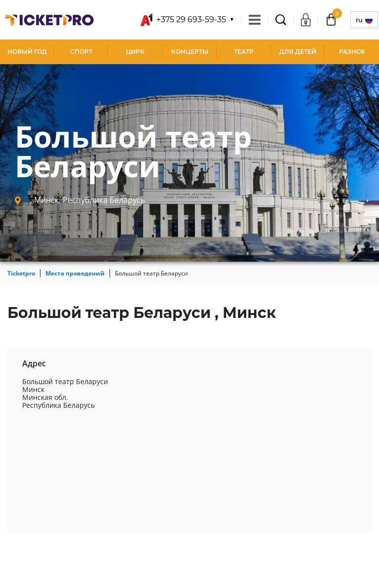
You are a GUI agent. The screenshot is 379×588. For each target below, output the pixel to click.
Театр (244, 52)
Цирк (135, 52)
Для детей (298, 52)
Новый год (27, 52)
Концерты (190, 52)
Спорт (81, 52)
